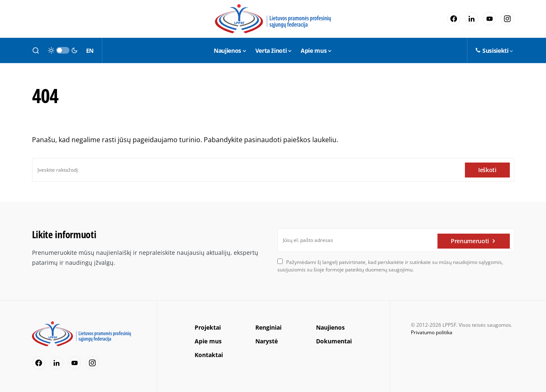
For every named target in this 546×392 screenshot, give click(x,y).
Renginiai (268, 327)
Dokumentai (334, 341)
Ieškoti (487, 170)
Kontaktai (209, 355)
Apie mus (208, 341)
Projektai (208, 327)
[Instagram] (507, 19)
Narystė (267, 341)
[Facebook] (454, 19)
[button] (36, 50)
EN (90, 51)
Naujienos (330, 327)
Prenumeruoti (470, 240)
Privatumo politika (432, 332)
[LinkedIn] (472, 19)
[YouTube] (489, 19)
